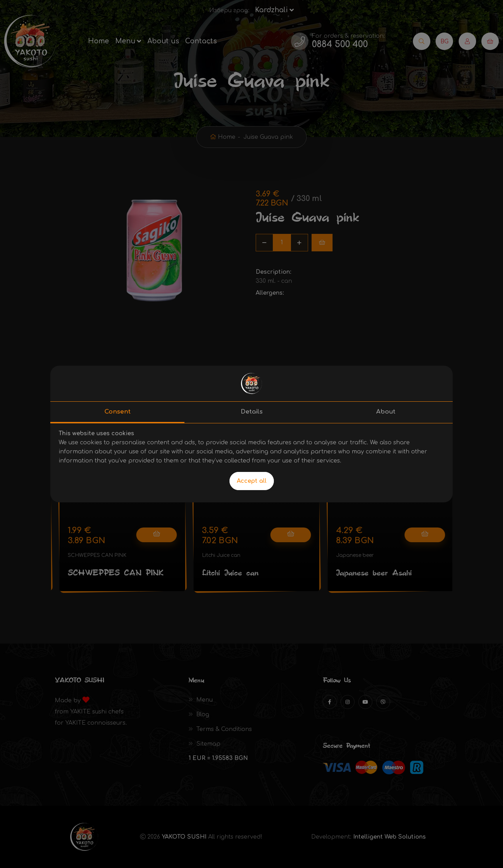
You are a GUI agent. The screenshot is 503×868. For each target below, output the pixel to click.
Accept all (252, 481)
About (386, 412)
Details (252, 412)
